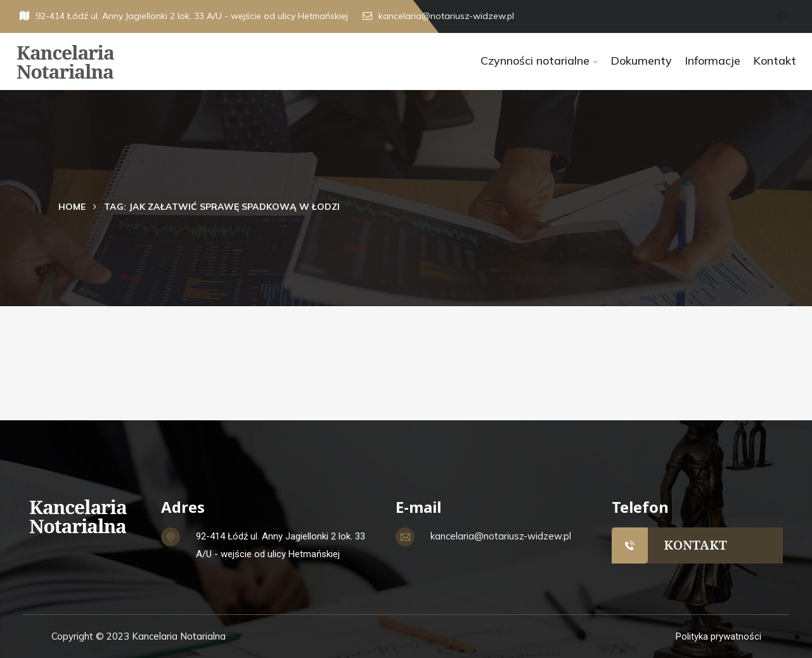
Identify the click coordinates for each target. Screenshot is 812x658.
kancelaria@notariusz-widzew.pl (438, 16)
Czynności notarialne (535, 61)
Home (72, 207)
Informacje (712, 61)
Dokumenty (641, 61)
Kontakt (775, 61)
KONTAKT (695, 545)
